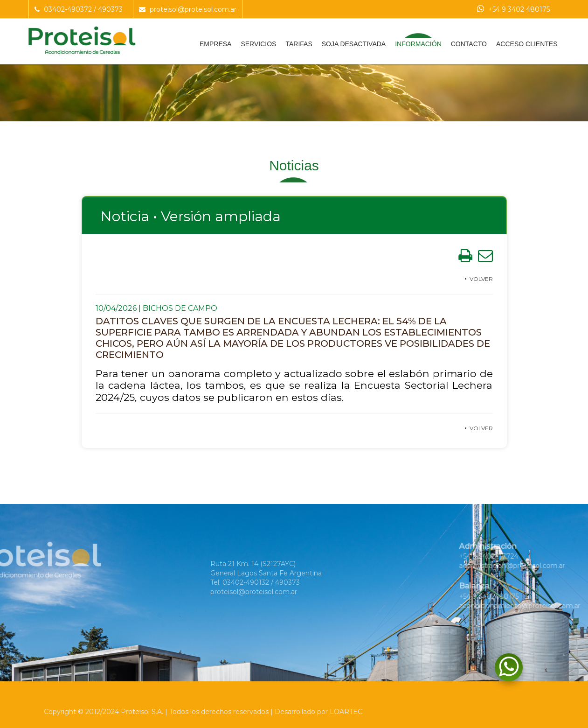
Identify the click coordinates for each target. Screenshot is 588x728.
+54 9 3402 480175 (513, 9)
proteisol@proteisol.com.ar (188, 9)
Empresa (215, 44)
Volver (481, 279)
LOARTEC (346, 712)
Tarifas (299, 44)
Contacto (469, 44)
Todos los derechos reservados (219, 712)
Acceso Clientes (527, 44)
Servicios (258, 44)
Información (418, 44)
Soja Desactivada (354, 44)
